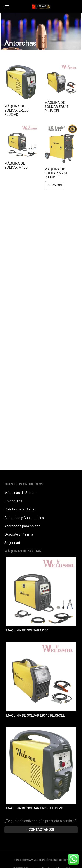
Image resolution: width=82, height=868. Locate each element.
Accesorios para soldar (22, 526)
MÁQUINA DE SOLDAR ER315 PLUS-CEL (57, 107)
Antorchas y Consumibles (24, 518)
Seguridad (12, 543)
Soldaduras (13, 501)
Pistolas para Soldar (20, 509)
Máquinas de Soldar (20, 493)
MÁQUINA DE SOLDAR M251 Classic (56, 173)
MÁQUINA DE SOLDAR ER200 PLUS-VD (17, 110)
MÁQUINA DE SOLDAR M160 (16, 165)
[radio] (54, 185)
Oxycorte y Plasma (19, 534)
